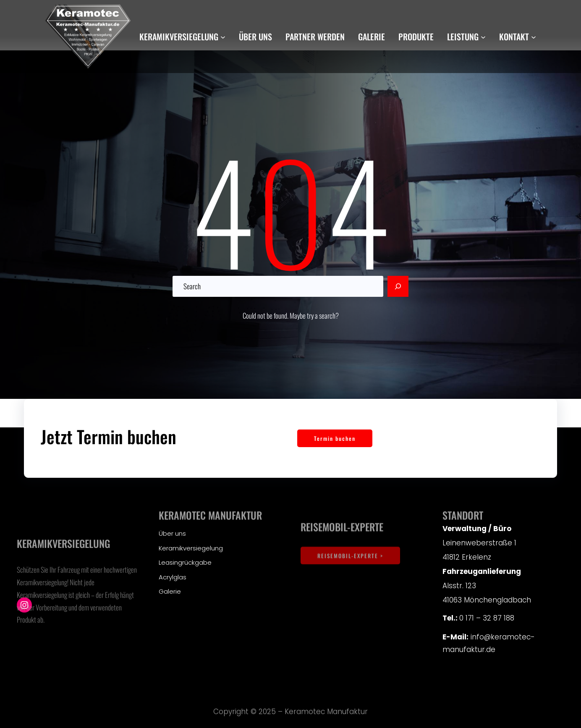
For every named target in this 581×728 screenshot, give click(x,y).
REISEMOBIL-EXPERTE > (350, 570)
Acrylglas (173, 577)
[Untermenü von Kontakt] (534, 37)
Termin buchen (335, 438)
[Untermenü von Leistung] (483, 37)
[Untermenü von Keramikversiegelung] (223, 37)
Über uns (172, 533)
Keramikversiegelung (191, 548)
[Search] (398, 286)
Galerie (170, 591)
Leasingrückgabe (185, 562)
